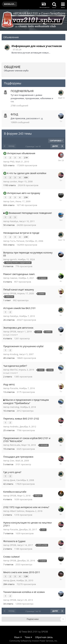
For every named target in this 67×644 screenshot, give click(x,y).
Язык (18, 637)
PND (12, 162)
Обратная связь (44, 637)
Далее (55, 146)
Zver (12, 461)
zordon (14, 181)
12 (26, 576)
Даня (13, 480)
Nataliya (14, 221)
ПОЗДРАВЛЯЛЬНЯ (22, 91)
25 (26, 197)
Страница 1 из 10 (33, 146)
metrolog (15, 407)
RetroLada (15, 445)
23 (26, 237)
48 (26, 177)
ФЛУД (14, 114)
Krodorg (14, 354)
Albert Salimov (17, 511)
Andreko (14, 427)
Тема (28, 637)
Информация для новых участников (37, 46)
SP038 (13, 293)
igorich (13, 259)
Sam (12, 201)
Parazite (14, 388)
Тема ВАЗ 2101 (30, 632)
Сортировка (56, 141)
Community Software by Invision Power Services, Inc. (33, 641)
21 (26, 158)
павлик (14, 278)
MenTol (14, 370)
